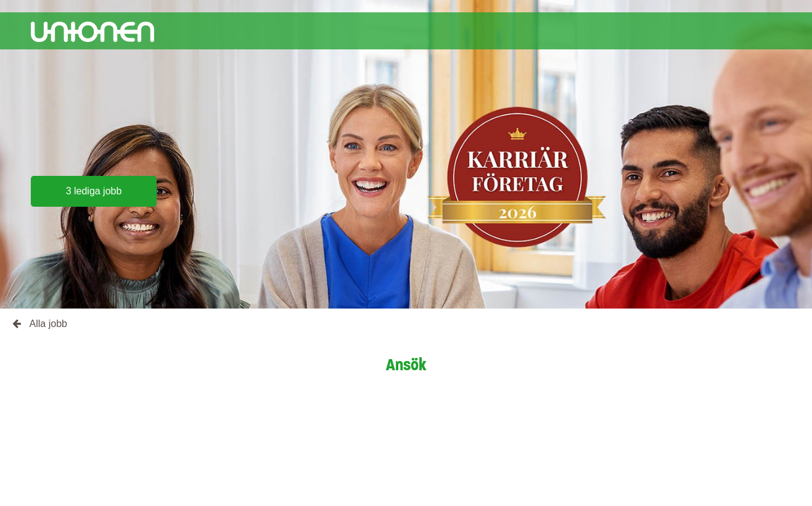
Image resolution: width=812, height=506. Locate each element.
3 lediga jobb (94, 191)
